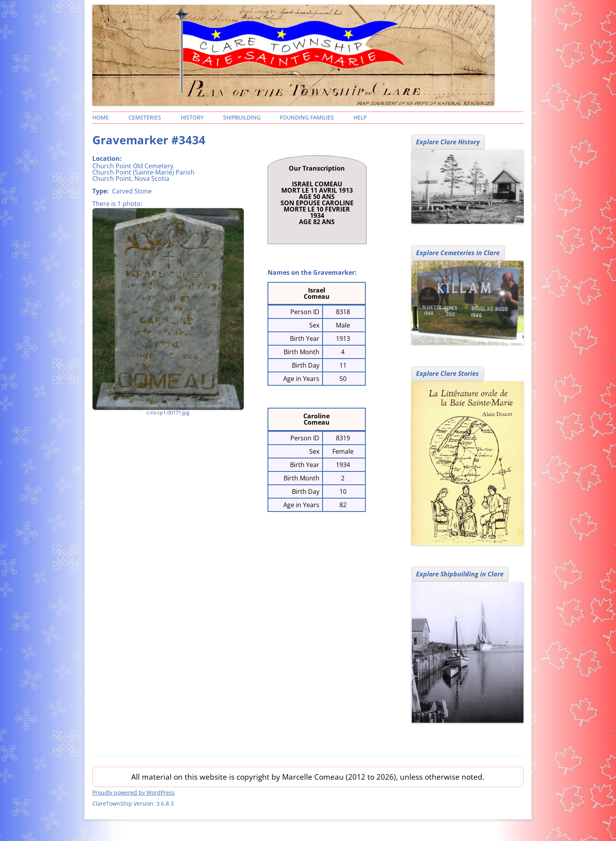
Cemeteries (145, 117)
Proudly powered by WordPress (134, 792)
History (192, 117)
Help (360, 117)
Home (101, 117)
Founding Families (307, 117)
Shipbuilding (242, 117)
